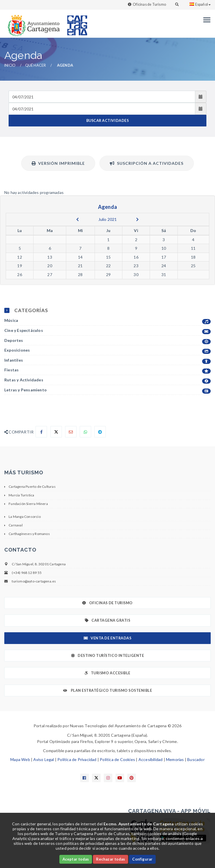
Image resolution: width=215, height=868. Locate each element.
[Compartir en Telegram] (100, 432)
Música (107, 321)
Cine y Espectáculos (107, 331)
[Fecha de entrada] (102, 97)
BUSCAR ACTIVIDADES (107, 121)
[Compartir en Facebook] (41, 432)
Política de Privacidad (77, 759)
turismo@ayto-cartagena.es (34, 581)
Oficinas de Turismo (149, 4)
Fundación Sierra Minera (28, 504)
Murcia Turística (21, 495)
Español (200, 4)
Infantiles (107, 360)
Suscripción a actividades (147, 163)
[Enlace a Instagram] (108, 778)
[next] (137, 219)
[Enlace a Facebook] (85, 778)
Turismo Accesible (107, 673)
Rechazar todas (111, 859)
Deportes (107, 341)
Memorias (175, 759)
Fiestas (107, 370)
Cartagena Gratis (108, 620)
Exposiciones (107, 350)
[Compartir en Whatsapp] (85, 432)
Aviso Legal (44, 759)
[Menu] (205, 20)
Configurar (142, 859)
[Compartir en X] (56, 432)
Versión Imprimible (58, 163)
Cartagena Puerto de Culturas (32, 486)
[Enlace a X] (96, 778)
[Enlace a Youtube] (120, 778)
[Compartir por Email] (71, 432)
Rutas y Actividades (107, 380)
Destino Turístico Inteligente (107, 656)
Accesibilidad (151, 759)
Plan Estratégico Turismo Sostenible (108, 690)
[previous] (78, 219)
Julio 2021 (108, 219)
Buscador (196, 759)
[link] (32, 23)
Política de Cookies (117, 759)
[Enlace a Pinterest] (132, 778)
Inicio (10, 65)
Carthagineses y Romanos (29, 534)
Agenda (65, 65)
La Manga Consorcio (25, 517)
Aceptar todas (76, 859)
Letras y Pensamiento (107, 390)
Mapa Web (20, 759)
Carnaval (16, 525)
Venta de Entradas (107, 638)
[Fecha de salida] (102, 109)
